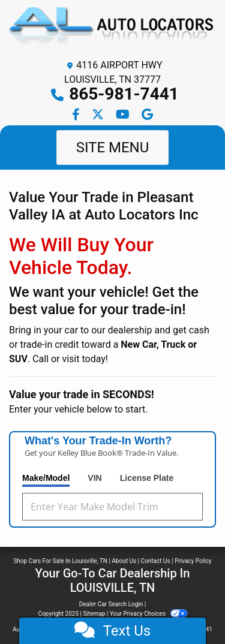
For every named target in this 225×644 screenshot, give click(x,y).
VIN (94, 478)
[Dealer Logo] (112, 29)
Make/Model (46, 478)
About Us (124, 561)
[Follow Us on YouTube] (124, 115)
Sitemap (94, 614)
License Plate (147, 478)
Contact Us (156, 561)
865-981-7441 (124, 94)
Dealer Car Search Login (111, 604)
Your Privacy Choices (148, 614)
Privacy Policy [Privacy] (193, 561)
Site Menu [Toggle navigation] (113, 148)
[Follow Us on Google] (147, 115)
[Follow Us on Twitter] (99, 115)
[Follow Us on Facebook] (77, 115)
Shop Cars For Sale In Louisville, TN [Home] (60, 561)
